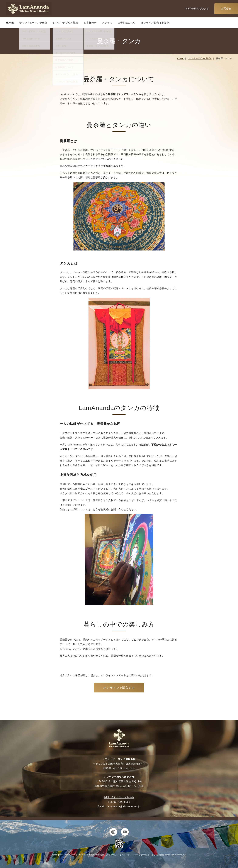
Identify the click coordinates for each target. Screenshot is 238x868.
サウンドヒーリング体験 (33, 23)
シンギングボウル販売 (66, 23)
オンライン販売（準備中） (156, 23)
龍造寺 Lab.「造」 (119, 768)
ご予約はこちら (127, 23)
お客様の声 (90, 23)
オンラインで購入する (119, 688)
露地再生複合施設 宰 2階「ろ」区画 (119, 786)
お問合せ (226, 9)
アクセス (107, 23)
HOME (10, 23)
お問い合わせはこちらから (119, 797)
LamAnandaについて (197, 9)
